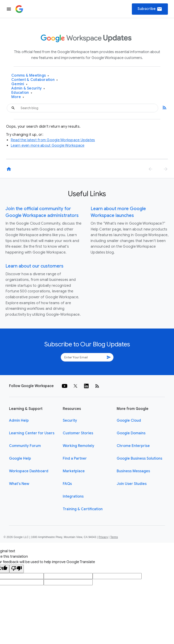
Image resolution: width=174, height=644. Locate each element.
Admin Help (19, 421)
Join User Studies (132, 484)
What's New (19, 484)
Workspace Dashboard (29, 471)
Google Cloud (129, 421)
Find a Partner (75, 458)
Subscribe (150, 9)
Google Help (20, 458)
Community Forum (25, 446)
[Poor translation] (17, 569)
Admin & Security (28, 88)
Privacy (103, 537)
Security (70, 421)
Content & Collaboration (35, 80)
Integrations (73, 496)
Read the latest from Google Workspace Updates (53, 140)
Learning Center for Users (32, 433)
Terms (114, 537)
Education (22, 93)
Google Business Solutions (139, 458)
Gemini (19, 84)
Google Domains (131, 433)
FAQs (67, 484)
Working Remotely (79, 446)
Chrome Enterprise (133, 446)
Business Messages (133, 471)
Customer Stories (78, 433)
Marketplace (74, 471)
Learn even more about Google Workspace (48, 146)
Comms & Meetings (30, 76)
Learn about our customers (34, 266)
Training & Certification (83, 509)
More (18, 97)
